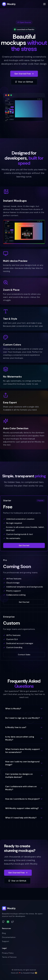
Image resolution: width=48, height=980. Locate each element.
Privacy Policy (8, 953)
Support (6, 941)
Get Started (24, 545)
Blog (4, 933)
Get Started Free (24, 74)
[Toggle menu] (44, 4)
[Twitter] (13, 922)
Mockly (9, 4)
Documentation (9, 937)
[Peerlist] (8, 922)
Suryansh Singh (30, 973)
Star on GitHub (24, 82)
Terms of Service (9, 957)
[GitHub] (3, 922)
